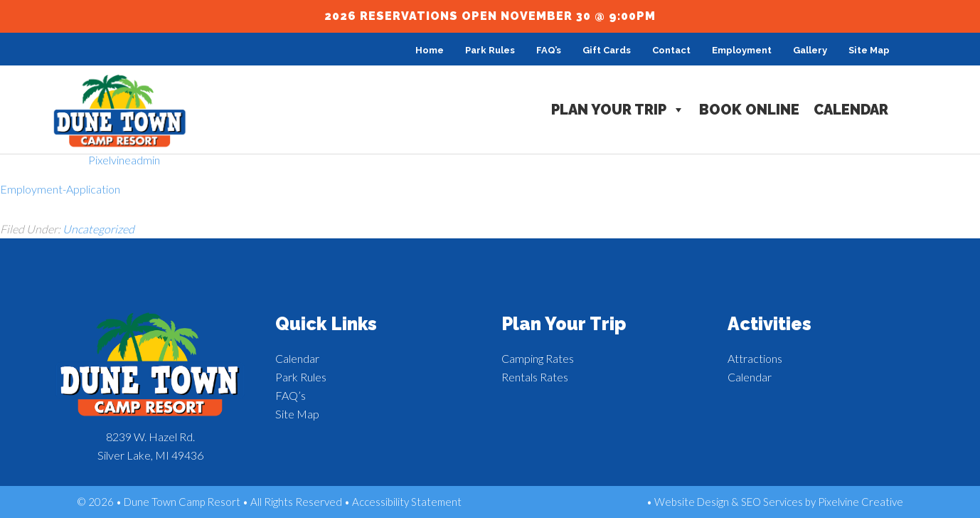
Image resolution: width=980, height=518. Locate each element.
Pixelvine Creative (861, 502)
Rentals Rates (535, 377)
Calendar (851, 110)
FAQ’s (549, 50)
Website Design (692, 502)
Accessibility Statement (407, 502)
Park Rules (490, 50)
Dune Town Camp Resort (120, 111)
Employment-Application (60, 189)
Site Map (869, 50)
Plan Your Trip (618, 110)
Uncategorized (98, 229)
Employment (742, 50)
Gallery (810, 50)
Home (430, 50)
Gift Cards (607, 50)
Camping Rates (538, 358)
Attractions (755, 358)
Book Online (749, 110)
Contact (671, 50)
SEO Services (772, 502)
